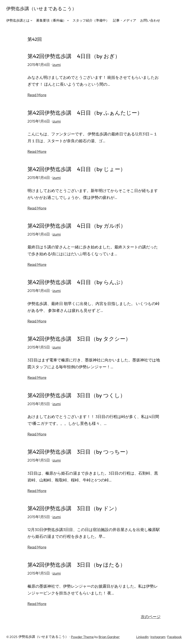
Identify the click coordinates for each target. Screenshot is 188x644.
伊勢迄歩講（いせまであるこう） (41, 9)
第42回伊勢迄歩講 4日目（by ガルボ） (77, 225)
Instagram (158, 635)
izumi (57, 64)
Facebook (174, 635)
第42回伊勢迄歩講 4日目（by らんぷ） (77, 281)
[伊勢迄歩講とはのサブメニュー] (31, 20)
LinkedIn (142, 635)
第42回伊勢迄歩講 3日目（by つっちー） (79, 450)
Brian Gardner (109, 635)
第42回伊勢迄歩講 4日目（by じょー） (77, 169)
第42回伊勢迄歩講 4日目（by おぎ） (74, 56)
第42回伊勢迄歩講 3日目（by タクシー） (79, 338)
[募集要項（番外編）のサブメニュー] (68, 20)
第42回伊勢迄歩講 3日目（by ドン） (74, 507)
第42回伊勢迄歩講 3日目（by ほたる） (77, 563)
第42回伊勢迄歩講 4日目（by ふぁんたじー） (85, 112)
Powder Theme (82, 635)
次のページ (151, 615)
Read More (37, 95)
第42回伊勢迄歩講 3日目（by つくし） (77, 394)
